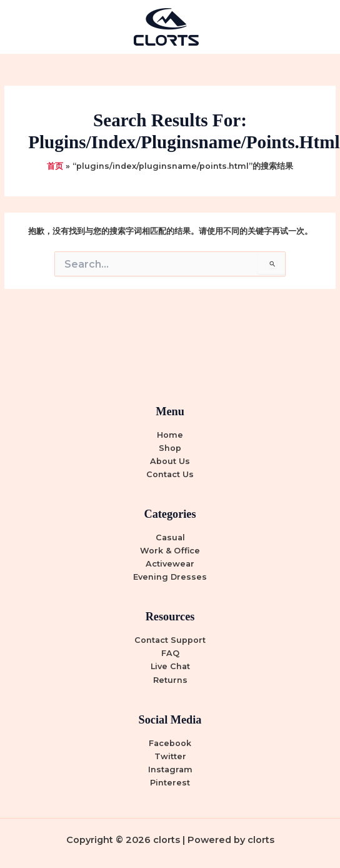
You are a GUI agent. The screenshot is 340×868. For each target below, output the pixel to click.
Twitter (170, 756)
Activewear (170, 564)
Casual (170, 537)
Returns (170, 680)
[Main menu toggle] (315, 27)
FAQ (170, 653)
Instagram (170, 770)
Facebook (170, 743)
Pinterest (170, 783)
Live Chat (170, 666)
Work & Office (170, 551)
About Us (170, 461)
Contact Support (170, 640)
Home (170, 435)
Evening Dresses (170, 577)
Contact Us (170, 474)
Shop (170, 448)
